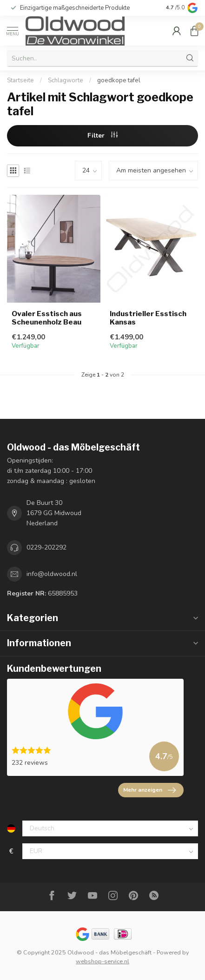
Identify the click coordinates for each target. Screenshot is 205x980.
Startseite (20, 80)
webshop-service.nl (102, 961)
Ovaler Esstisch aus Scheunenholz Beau (47, 318)
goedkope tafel (119, 80)
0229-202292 (46, 547)
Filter (102, 136)
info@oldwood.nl (52, 574)
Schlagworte (66, 80)
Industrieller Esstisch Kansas (148, 318)
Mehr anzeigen (149, 790)
